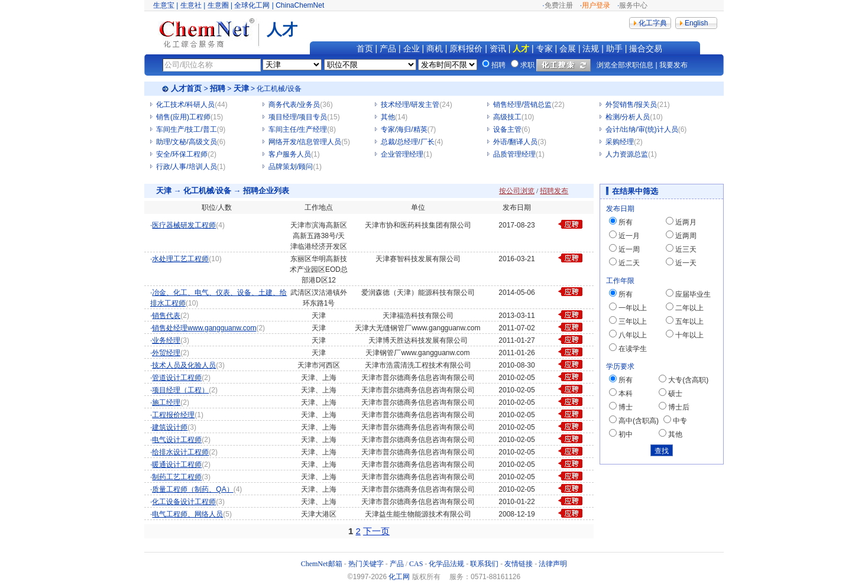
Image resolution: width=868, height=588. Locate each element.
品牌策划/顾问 (291, 167)
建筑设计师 (170, 427)
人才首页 (186, 88)
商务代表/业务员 (294, 105)
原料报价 (466, 48)
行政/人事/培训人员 (187, 167)
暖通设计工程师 (177, 464)
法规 (591, 48)
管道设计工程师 (177, 378)
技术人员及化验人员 (184, 365)
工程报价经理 (173, 415)
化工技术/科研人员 (185, 105)
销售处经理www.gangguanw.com (204, 328)
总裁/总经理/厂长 (408, 142)
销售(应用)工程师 (183, 117)
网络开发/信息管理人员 (305, 142)
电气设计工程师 (177, 440)
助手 (614, 48)
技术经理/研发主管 (410, 105)
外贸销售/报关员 (631, 105)
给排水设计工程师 (180, 452)
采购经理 (620, 142)
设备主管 (507, 129)
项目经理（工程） (180, 390)
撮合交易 (646, 48)
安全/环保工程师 (182, 154)
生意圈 (218, 5)
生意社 (191, 5)
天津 (241, 88)
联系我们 (484, 564)
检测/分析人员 (628, 117)
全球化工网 (252, 5)
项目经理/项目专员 (298, 117)
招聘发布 (554, 191)
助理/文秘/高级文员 (187, 142)
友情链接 (519, 564)
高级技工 (507, 117)
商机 (435, 48)
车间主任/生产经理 (298, 129)
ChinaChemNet (300, 5)
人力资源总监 (627, 154)
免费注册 (559, 5)
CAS (416, 564)
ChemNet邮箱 (322, 564)
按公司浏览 (517, 191)
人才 (521, 48)
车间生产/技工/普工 (187, 129)
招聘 (218, 88)
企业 (412, 48)
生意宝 (164, 5)
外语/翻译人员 (515, 142)
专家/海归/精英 (404, 129)
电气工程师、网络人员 (187, 514)
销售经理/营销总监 (522, 105)
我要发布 (673, 65)
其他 (388, 117)
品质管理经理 (514, 154)
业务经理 (166, 340)
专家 (545, 48)
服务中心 (633, 5)
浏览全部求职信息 (625, 65)
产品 (388, 48)
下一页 (376, 531)
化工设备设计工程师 (184, 502)
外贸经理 (166, 353)
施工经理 (166, 402)
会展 (568, 48)
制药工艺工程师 (177, 477)
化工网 (399, 577)
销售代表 (166, 316)
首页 (365, 48)
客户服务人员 (290, 154)
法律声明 (553, 564)
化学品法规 (446, 564)
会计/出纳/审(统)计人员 (642, 129)
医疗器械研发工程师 (184, 225)
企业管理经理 (402, 154)
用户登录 (596, 5)
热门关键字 (366, 564)
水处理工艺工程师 (180, 259)
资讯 (498, 48)
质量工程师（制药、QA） (192, 489)
